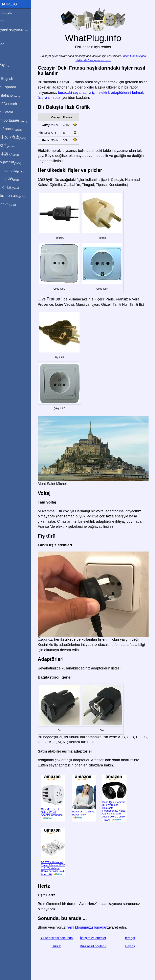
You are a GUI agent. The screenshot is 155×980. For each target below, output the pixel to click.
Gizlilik (60, 945)
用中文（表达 (17, 137)
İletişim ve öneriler (96, 936)
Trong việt (14, 179)
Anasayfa (10, 13)
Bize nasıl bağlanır (96, 945)
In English (10, 79)
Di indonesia (16, 171)
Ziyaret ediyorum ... (18, 29)
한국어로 (13, 187)
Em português (17, 121)
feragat (131, 936)
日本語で (13, 154)
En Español (12, 87)
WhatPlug (12, 4)
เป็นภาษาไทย (16, 196)
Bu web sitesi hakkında (61, 936)
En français (15, 129)
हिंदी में (10, 146)
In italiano (14, 96)
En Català (10, 112)
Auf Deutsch (12, 104)
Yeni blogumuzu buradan (92, 926)
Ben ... (7, 21)
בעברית (12, 204)
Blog (6, 44)
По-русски (14, 162)
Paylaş (131, 945)
